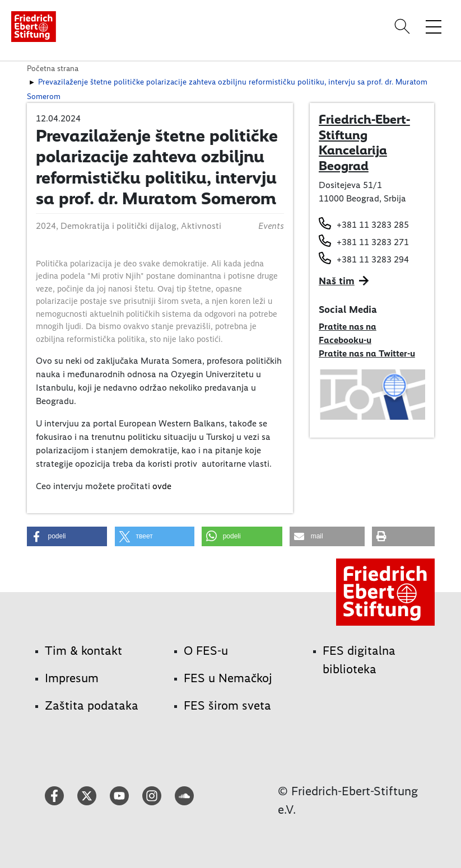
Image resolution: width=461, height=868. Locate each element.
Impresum (72, 678)
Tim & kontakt (83, 651)
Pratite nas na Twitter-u (367, 353)
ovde (162, 486)
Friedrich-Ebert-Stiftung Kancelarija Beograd (364, 142)
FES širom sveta (227, 705)
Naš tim (337, 281)
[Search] (404, 26)
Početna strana (53, 68)
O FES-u (206, 651)
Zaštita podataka (92, 705)
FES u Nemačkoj (228, 678)
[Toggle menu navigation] (434, 26)
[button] (67, 536)
